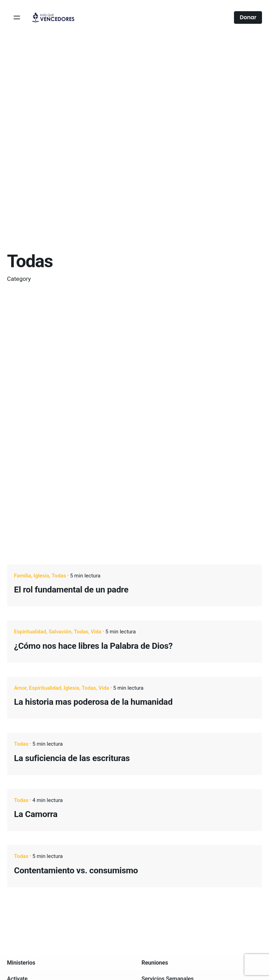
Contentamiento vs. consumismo (76, 870)
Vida (96, 632)
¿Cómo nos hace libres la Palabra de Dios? (93, 646)
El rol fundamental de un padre (71, 590)
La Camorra (36, 814)
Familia (23, 576)
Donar (248, 17)
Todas (59, 576)
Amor (20, 688)
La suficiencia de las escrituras (72, 758)
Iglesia (41, 576)
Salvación (60, 632)
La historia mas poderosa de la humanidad (93, 702)
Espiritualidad (30, 632)
